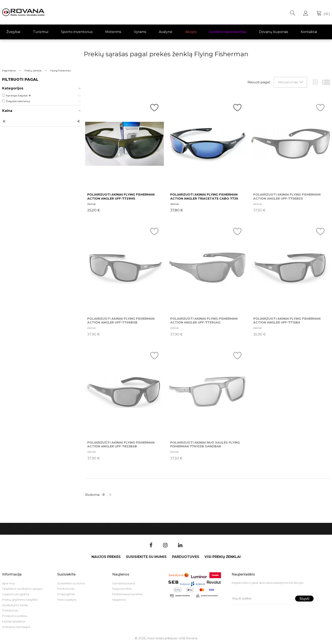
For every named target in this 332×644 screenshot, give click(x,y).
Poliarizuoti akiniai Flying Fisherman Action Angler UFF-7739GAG (204, 321)
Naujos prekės (46, 525)
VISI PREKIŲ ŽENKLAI (162, 525)
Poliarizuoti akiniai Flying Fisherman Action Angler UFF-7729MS (121, 196)
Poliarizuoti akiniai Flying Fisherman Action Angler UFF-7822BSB (121, 444)
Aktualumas (288, 82)
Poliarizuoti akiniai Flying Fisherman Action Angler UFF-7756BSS (287, 196)
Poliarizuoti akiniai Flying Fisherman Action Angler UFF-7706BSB (121, 321)
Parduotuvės (125, 525)
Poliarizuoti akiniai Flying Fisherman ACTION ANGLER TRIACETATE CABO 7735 (204, 196)
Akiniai (91, 204)
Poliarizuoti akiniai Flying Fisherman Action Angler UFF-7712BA (287, 321)
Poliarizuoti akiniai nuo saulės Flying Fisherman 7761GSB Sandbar (205, 444)
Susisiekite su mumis (86, 525)
